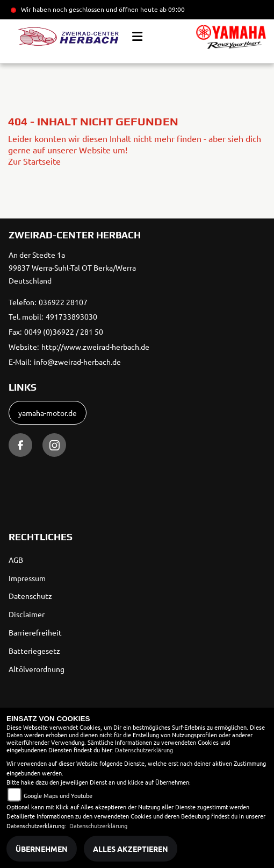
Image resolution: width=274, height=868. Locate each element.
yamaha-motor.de (48, 413)
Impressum (27, 578)
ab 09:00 (171, 9)
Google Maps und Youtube (58, 795)
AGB (16, 560)
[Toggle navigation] (137, 37)
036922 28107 (63, 302)
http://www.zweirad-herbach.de (95, 347)
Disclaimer (27, 614)
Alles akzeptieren (131, 849)
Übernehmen (42, 849)
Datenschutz (30, 596)
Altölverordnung (37, 669)
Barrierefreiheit (35, 632)
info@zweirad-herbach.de (77, 362)
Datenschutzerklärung (144, 750)
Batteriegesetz (34, 651)
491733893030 (71, 316)
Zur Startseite (34, 161)
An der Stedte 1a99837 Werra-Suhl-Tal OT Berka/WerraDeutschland (72, 267)
